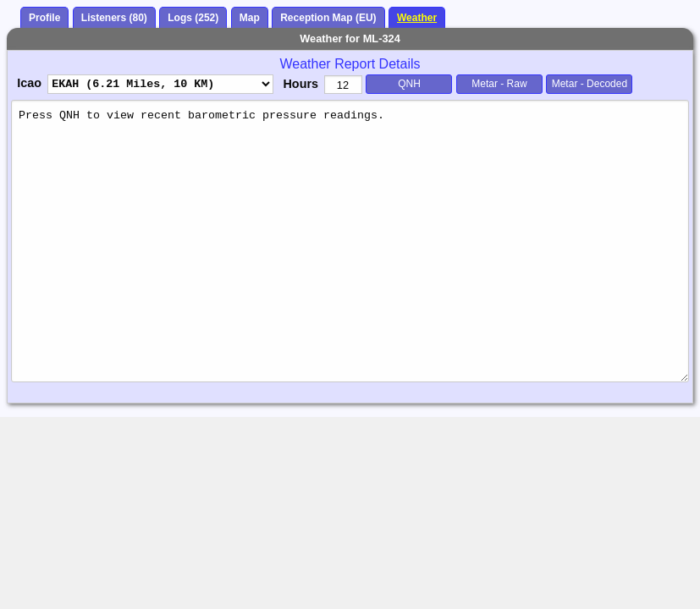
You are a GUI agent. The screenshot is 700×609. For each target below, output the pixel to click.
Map (250, 18)
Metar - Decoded (590, 84)
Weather (417, 18)
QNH (409, 84)
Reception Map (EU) (328, 18)
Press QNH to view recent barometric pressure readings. (350, 241)
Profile (44, 18)
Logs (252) (193, 18)
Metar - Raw (499, 84)
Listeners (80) (114, 18)
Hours (300, 84)
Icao (29, 83)
